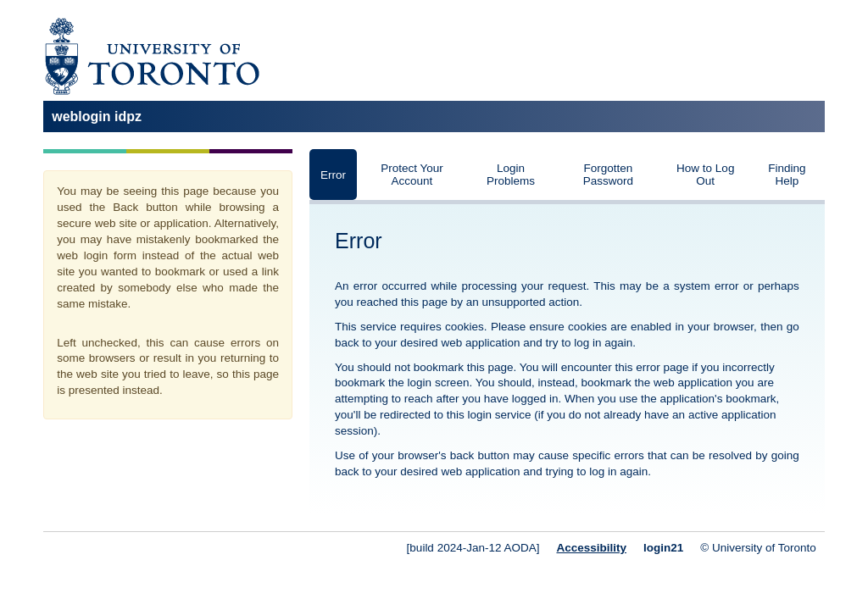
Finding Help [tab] (787, 175)
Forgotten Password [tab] (608, 175)
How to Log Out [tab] (705, 175)
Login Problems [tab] (511, 175)
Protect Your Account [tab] (412, 175)
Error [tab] (333, 175)
